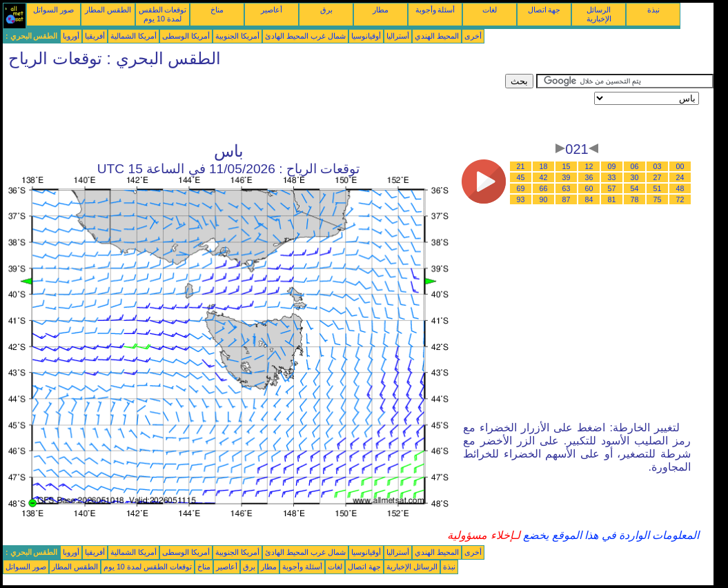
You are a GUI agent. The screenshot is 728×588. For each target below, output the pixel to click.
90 (544, 199)
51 (658, 188)
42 (544, 177)
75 (658, 199)
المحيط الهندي (437, 36)
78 (635, 199)
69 (521, 188)
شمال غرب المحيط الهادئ (305, 36)
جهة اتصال (544, 10)
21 (521, 166)
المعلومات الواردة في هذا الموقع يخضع (610, 535)
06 (635, 166)
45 (521, 177)
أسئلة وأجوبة (435, 10)
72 (680, 199)
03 (658, 166)
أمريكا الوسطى (186, 36)
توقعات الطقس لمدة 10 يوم (163, 14)
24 (680, 177)
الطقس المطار (108, 10)
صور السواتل (53, 10)
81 (612, 199)
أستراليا (398, 36)
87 (567, 199)
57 (612, 188)
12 (589, 166)
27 (658, 177)
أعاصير (272, 10)
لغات (490, 10)
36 (589, 177)
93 (521, 199)
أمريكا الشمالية (134, 36)
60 (589, 188)
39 (567, 177)
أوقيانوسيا (366, 36)
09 (612, 166)
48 (680, 188)
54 (635, 188)
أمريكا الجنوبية (237, 36)
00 (680, 166)
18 (544, 166)
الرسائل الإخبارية (599, 14)
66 (544, 188)
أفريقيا (95, 36)
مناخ (217, 10)
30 (635, 177)
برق (326, 10)
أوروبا (71, 36)
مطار (381, 10)
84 (589, 199)
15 (567, 166)
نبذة (653, 10)
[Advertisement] (254, 105)
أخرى (473, 36)
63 (567, 188)
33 (612, 177)
